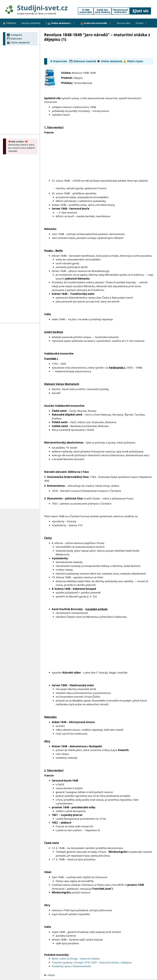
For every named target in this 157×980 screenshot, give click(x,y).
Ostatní (143, 23)
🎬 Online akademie (18, 43)
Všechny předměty (31, 23)
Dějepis (51, 975)
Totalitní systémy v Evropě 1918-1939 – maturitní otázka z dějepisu (92, 962)
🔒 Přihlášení (9, 23)
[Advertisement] (99, 50)
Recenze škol (123, 23)
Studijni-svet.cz (42, 8)
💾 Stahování (14, 39)
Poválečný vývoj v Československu (72, 966)
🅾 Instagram (14, 35)
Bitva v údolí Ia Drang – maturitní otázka (76, 959)
